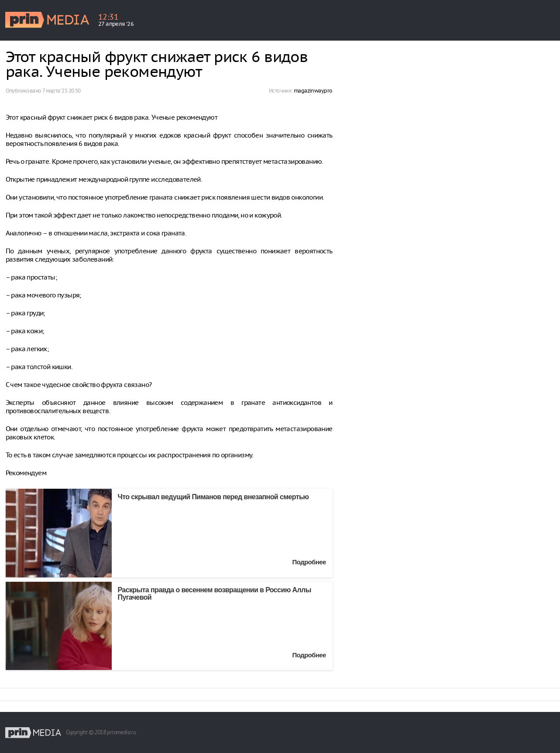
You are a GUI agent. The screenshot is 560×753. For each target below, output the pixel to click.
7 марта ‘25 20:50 (62, 91)
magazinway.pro (313, 91)
